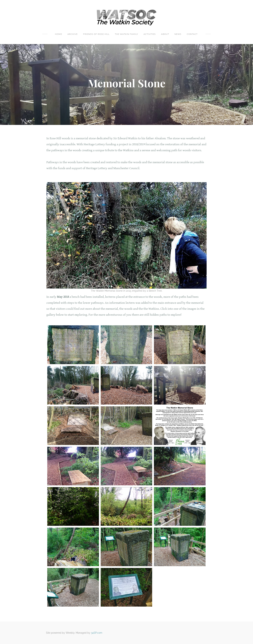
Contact (192, 34)
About (165, 34)
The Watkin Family (126, 34)
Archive (73, 34)
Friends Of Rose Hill (96, 34)
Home (59, 34)
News (178, 34)
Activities (150, 34)
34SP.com (97, 633)
